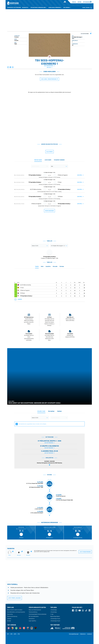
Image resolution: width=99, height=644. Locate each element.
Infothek (79, 2)
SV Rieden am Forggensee (25, 290)
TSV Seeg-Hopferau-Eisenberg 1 (26, 296)
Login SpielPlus (32, 621)
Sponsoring (10, 614)
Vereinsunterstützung (12, 616)
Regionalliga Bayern (55, 616)
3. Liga (52, 614)
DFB (11, 634)
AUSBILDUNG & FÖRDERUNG (55, 8)
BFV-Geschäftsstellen (34, 616)
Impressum (90, 634)
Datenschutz (83, 634)
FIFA (19, 634)
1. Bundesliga (53, 610)
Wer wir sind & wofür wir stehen (15, 610)
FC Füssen (22, 288)
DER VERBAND (67, 8)
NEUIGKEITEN (26, 8)
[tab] (38, 160)
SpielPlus (74, 2)
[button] (8, 67)
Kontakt (9, 621)
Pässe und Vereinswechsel (35, 610)
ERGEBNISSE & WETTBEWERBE (14, 8)
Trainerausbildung (33, 612)
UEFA (15, 634)
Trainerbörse (32, 619)
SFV (8, 634)
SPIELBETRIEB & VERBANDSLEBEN (39, 8)
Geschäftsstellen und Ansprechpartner (16, 612)
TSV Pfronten (23, 293)
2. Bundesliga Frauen (55, 621)
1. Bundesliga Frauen (55, 619)
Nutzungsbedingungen (74, 634)
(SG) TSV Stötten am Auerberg (26, 285)
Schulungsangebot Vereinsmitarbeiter (38, 614)
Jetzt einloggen (86, 2)
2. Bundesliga (53, 612)
